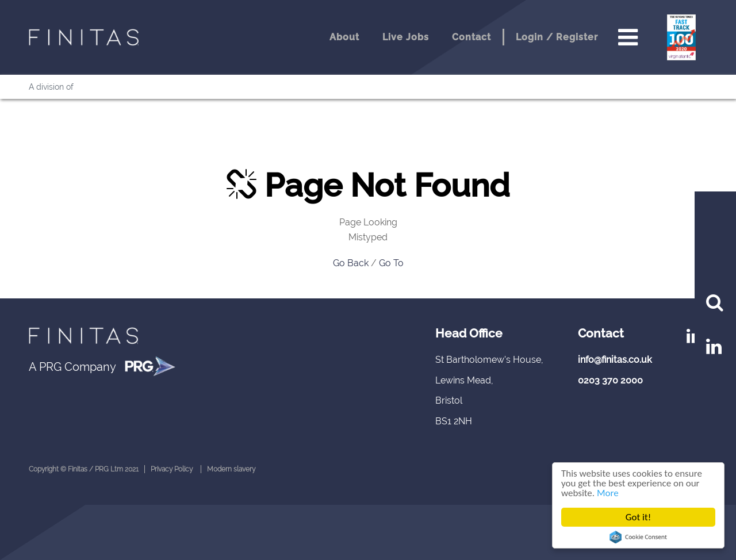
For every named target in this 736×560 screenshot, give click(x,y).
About (344, 37)
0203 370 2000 (610, 380)
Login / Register (557, 37)
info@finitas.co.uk (615, 360)
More (608, 493)
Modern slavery (231, 469)
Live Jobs (406, 37)
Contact (471, 37)
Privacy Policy (172, 469)
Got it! (638, 517)
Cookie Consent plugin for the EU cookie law (638, 537)
